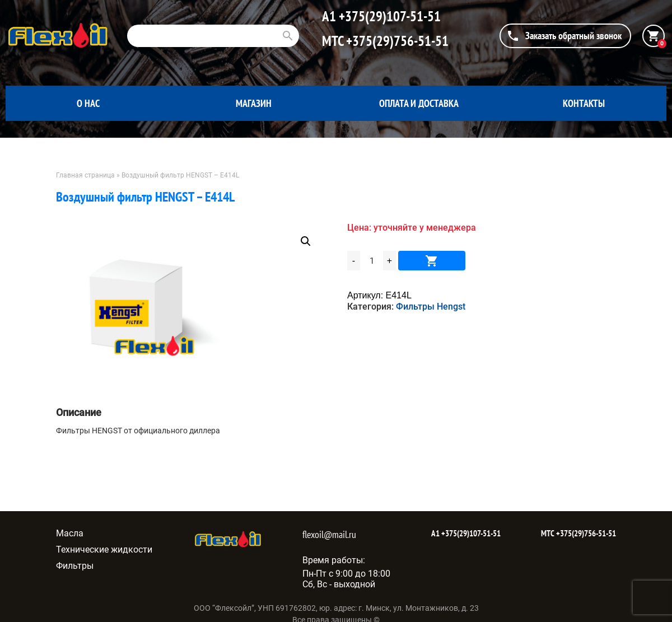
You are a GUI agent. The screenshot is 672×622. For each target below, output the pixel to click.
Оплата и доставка (419, 103)
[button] (306, 241)
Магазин (254, 103)
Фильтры (75, 566)
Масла (70, 533)
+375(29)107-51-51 (388, 16)
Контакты (584, 103)
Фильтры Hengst (431, 307)
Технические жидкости (104, 549)
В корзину (432, 261)
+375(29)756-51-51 (396, 41)
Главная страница (85, 175)
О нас (88, 103)
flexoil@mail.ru (329, 534)
